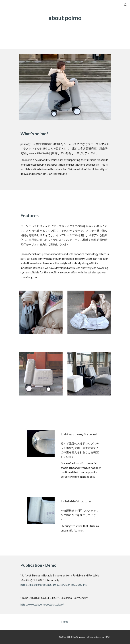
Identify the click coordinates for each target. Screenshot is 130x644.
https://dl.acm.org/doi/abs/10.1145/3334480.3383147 (54, 585)
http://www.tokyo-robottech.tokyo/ (42, 604)
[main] (65, 18)
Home (65, 622)
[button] (4, 5)
